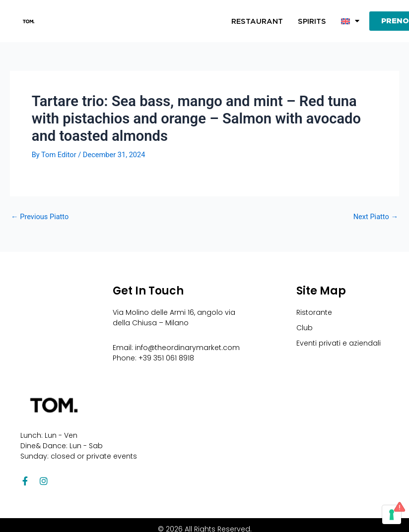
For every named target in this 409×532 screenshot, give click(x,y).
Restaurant (257, 21)
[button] (350, 21)
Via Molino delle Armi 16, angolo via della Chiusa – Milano (174, 318)
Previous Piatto (40, 217)
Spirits (312, 21)
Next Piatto (376, 217)
